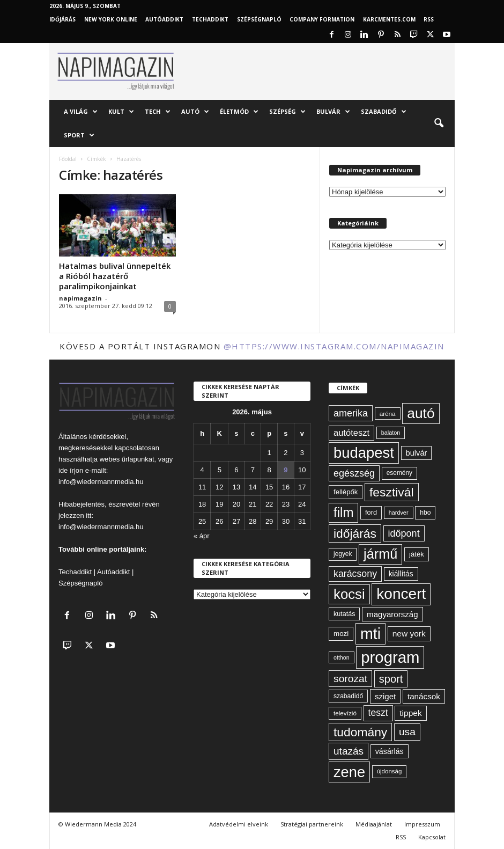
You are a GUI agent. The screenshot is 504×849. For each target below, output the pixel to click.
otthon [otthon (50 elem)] (342, 657)
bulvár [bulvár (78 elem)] (417, 453)
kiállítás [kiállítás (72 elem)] (401, 574)
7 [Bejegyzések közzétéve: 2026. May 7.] (253, 470)
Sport (79, 135)
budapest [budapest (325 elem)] (364, 453)
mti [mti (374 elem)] (370, 634)
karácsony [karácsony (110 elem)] (355, 574)
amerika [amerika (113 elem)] (351, 413)
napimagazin (80, 298)
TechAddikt (210, 19)
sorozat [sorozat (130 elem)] (350, 679)
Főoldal (68, 159)
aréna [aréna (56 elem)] (388, 413)
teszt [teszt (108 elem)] (378, 713)
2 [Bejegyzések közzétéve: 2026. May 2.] (286, 453)
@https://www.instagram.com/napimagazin (334, 346)
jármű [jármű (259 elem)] (380, 554)
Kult (121, 112)
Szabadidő (384, 112)
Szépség (287, 112)
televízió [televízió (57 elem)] (345, 713)
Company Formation (322, 19)
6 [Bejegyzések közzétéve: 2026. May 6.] (236, 470)
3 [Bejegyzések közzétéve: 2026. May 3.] (302, 453)
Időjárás (62, 19)
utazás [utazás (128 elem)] (349, 751)
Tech (158, 112)
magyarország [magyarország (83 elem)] (392, 614)
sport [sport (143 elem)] (391, 679)
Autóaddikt (113, 572)
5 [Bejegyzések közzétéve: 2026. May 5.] (220, 470)
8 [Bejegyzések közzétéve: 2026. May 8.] (269, 470)
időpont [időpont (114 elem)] (404, 533)
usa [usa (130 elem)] (407, 732)
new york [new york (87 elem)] (409, 634)
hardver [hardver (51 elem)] (399, 513)
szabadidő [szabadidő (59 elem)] (348, 696)
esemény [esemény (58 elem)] (399, 473)
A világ (81, 112)
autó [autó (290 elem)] (421, 413)
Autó (195, 112)
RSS (429, 19)
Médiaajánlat (374, 824)
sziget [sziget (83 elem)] (385, 696)
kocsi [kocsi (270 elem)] (349, 594)
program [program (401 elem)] (390, 657)
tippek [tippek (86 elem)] (410, 713)
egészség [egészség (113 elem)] (354, 473)
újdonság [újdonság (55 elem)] (390, 771)
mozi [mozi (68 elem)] (341, 634)
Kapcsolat (432, 837)
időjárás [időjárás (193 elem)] (355, 533)
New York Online (111, 19)
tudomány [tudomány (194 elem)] (360, 732)
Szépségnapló (259, 19)
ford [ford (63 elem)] (371, 512)
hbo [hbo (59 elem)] (425, 513)
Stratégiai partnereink (312, 824)
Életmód (239, 112)
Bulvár (333, 112)
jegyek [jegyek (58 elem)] (343, 554)
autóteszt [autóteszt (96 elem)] (351, 433)
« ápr (202, 536)
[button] (439, 123)
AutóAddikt (164, 19)
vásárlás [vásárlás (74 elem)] (390, 751)
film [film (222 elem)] (343, 512)
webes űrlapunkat (127, 459)
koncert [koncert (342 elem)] (401, 594)
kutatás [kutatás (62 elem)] (344, 614)
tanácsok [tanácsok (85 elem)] (424, 696)
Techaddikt (75, 572)
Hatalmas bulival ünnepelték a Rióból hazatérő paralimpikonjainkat (115, 276)
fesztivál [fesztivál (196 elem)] (391, 492)
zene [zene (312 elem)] (349, 772)
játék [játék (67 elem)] (417, 554)
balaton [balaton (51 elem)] (391, 433)
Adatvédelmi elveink (239, 824)
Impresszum (422, 824)
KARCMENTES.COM (389, 19)
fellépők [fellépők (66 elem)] (346, 492)
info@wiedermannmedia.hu (101, 482)
